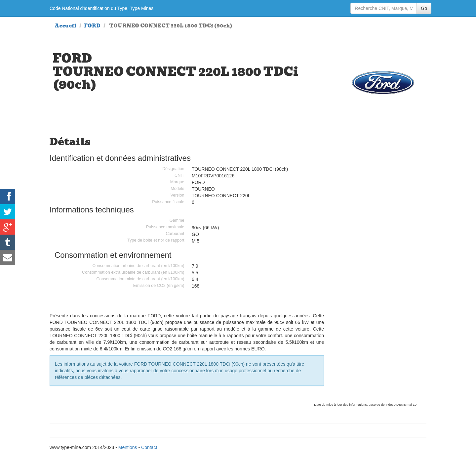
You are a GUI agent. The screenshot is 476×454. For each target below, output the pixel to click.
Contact (149, 447)
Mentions (128, 447)
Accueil (65, 26)
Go (424, 8)
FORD (92, 26)
